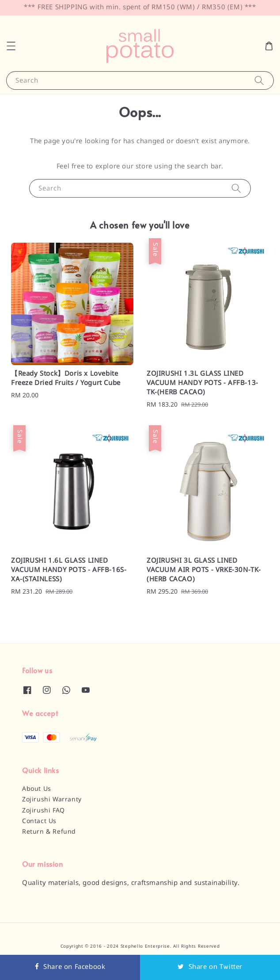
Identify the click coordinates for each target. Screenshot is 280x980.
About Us (37, 789)
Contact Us (39, 821)
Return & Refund (49, 832)
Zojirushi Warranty (52, 800)
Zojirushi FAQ (44, 811)
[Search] (259, 80)
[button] (11, 46)
